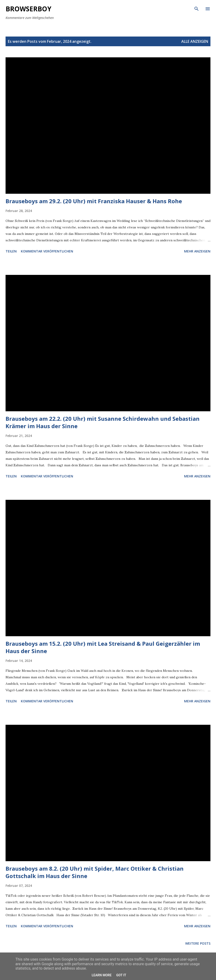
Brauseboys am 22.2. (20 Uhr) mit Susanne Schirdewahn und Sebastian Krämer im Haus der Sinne (103, 422)
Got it (121, 975)
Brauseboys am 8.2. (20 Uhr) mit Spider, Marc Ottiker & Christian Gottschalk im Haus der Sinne (95, 872)
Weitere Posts (198, 943)
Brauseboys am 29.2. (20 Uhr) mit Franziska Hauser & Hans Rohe (94, 201)
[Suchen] (197, 8)
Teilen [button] (11, 251)
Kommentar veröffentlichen (47, 251)
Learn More (102, 975)
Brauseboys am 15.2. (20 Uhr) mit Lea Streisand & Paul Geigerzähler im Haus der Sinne (103, 647)
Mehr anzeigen (197, 251)
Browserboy (28, 9)
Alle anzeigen (195, 41)
